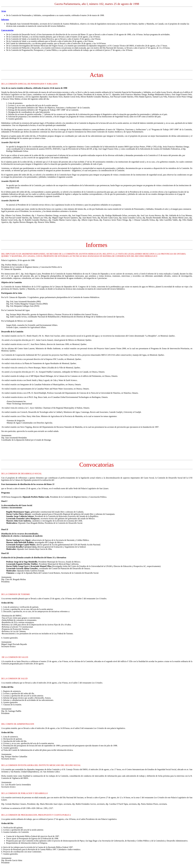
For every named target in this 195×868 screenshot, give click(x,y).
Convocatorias (7, 30)
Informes (5, 20)
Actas (4, 11)
